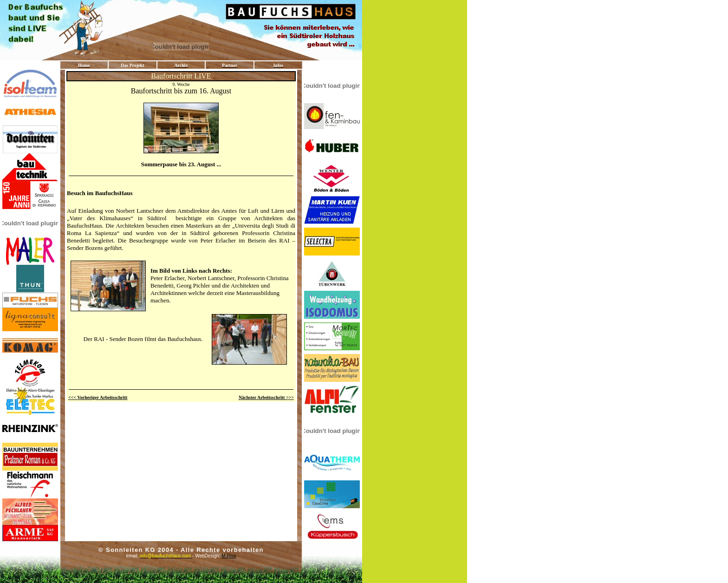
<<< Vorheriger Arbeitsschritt (98, 397)
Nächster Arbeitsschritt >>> (266, 397)
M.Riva (229, 556)
